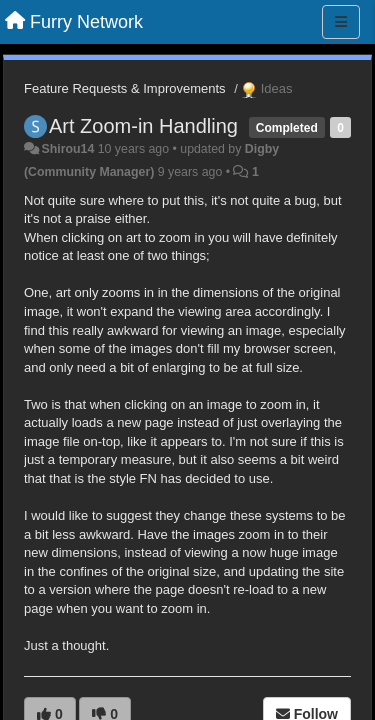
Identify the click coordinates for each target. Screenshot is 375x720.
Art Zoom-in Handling (143, 126)
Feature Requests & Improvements (125, 88)
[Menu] (341, 22)
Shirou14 (67, 149)
